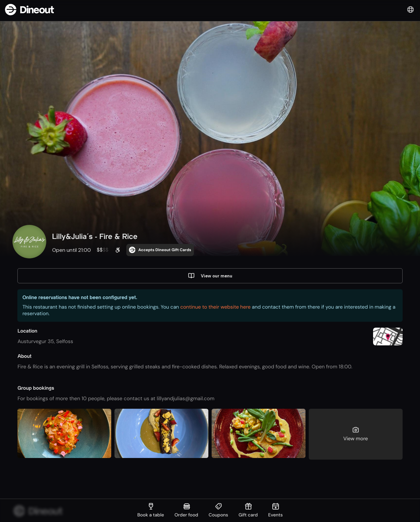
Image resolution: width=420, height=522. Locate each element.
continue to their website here (215, 308)
